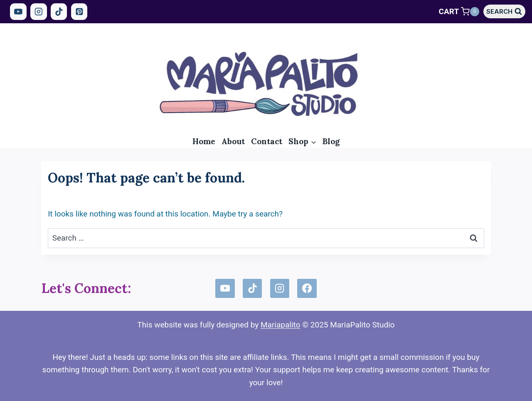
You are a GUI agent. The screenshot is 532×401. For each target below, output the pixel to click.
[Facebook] (307, 288)
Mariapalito (280, 325)
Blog (331, 141)
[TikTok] (59, 12)
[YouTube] (18, 12)
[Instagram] (39, 12)
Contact (267, 141)
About (233, 141)
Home (204, 141)
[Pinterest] (79, 12)
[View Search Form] (504, 11)
